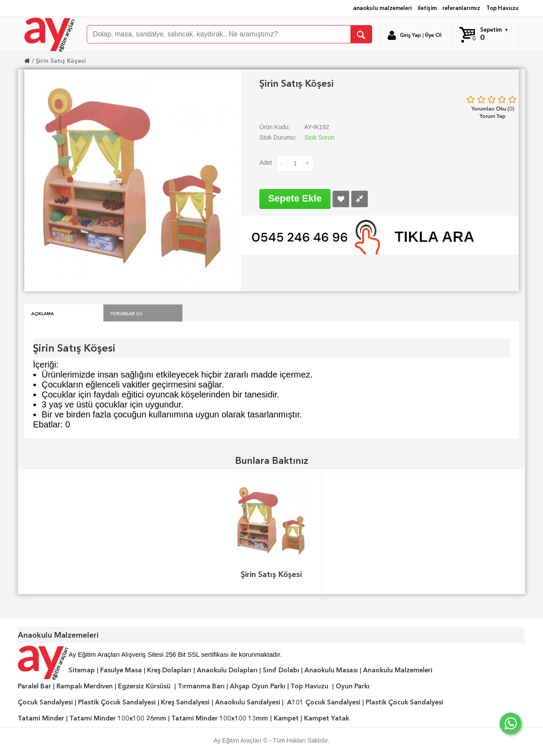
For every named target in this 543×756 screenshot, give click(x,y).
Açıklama (43, 313)
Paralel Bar (34, 686)
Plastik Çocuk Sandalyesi (117, 702)
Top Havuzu (502, 8)
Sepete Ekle (295, 198)
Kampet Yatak (327, 718)
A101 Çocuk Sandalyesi (324, 702)
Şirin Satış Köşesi (61, 61)
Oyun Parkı (353, 686)
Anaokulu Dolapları (227, 670)
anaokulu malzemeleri (382, 8)
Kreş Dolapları (169, 670)
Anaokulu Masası (331, 670)
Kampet (286, 718)
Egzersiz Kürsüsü (144, 686)
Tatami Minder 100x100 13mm (220, 718)
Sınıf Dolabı (281, 670)
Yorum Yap (493, 116)
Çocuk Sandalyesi (45, 702)
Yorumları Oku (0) (493, 109)
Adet (266, 163)
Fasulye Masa (121, 670)
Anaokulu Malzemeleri (398, 670)
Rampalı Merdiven (85, 686)
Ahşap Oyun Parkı (258, 686)
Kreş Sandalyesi (185, 702)
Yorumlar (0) (126, 313)
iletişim (427, 8)
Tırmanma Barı (201, 686)
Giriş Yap (411, 35)
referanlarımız (461, 8)
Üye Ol (433, 35)
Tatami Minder (41, 718)
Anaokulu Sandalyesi (248, 702)
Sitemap (82, 670)
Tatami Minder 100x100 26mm (118, 718)
